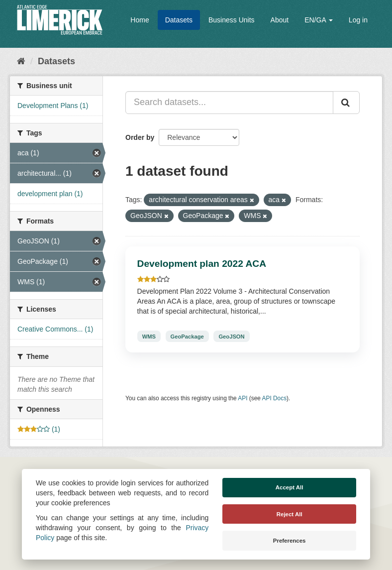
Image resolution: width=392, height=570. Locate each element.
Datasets (179, 20)
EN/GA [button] (319, 20)
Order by (140, 137)
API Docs (275, 398)
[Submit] (346, 103)
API (243, 398)
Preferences (290, 541)
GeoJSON (231, 336)
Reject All (290, 514)
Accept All (290, 487)
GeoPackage (187, 336)
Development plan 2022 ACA (202, 264)
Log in (358, 20)
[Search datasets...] (229, 103)
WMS (149, 336)
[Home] (21, 61)
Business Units (232, 20)
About (280, 20)
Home (140, 20)
